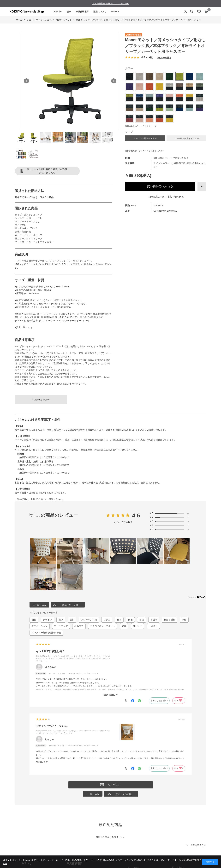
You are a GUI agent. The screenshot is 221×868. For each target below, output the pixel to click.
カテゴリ (58, 12)
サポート (115, 12)
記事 (69, 12)
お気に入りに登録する (202, 186)
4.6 (136, 515)
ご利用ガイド (35, 499)
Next (114, 81)
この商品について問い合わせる (166, 197)
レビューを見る (164, 57)
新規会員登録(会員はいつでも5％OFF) (110, 3)
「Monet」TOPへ (41, 400)
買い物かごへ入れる (160, 186)
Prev (26, 81)
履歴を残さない (198, 845)
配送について (100, 12)
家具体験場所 (82, 12)
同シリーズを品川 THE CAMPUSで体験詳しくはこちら (47, 171)
